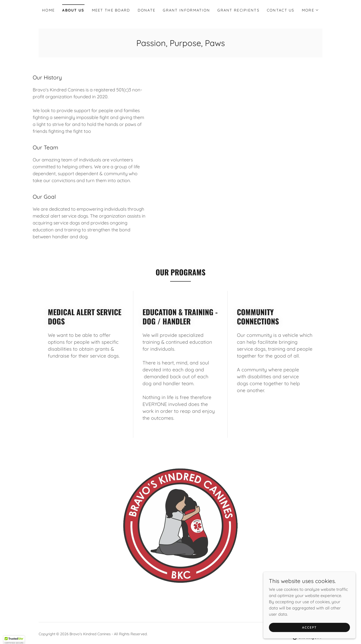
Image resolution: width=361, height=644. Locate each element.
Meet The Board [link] (111, 10)
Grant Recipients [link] (238, 10)
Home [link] (48, 10)
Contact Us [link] (281, 10)
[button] (310, 10)
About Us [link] (73, 10)
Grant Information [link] (186, 10)
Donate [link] (147, 10)
